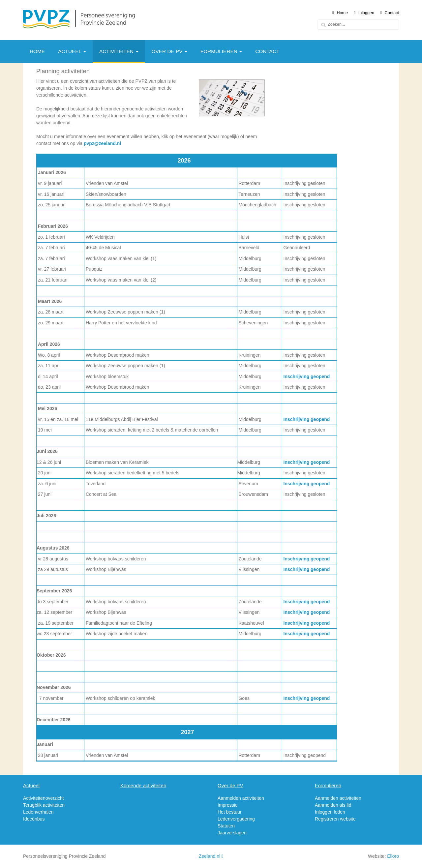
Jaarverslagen (232, 833)
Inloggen (364, 13)
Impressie (228, 805)
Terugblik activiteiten (44, 805)
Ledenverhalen (38, 812)
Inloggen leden (330, 812)
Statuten (226, 826)
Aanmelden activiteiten (241, 798)
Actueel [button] (72, 51)
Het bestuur (229, 812)
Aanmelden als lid (333, 805)
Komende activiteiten (143, 785)
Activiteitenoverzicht (44, 798)
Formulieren (328, 785)
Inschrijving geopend (307, 376)
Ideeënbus (34, 819)
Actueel (31, 785)
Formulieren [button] (221, 51)
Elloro (393, 856)
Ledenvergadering (236, 819)
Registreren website (335, 819)
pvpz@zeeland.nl (102, 143)
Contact (390, 13)
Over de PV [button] (169, 51)
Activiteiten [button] (119, 51)
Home (340, 13)
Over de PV (230, 785)
